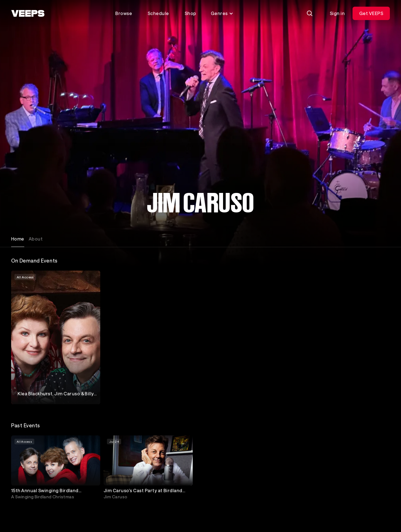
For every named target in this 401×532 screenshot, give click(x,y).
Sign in (337, 13)
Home (18, 239)
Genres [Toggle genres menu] (222, 13)
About (36, 239)
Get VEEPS (371, 13)
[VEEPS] (28, 13)
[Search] (310, 13)
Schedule (158, 13)
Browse (124, 13)
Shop (190, 13)
